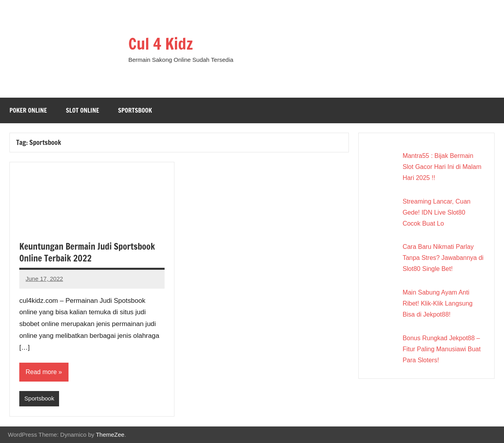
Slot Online (82, 110)
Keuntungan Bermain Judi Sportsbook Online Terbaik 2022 (87, 252)
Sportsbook (135, 110)
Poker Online (28, 110)
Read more (41, 372)
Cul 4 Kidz (161, 44)
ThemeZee (110, 435)
